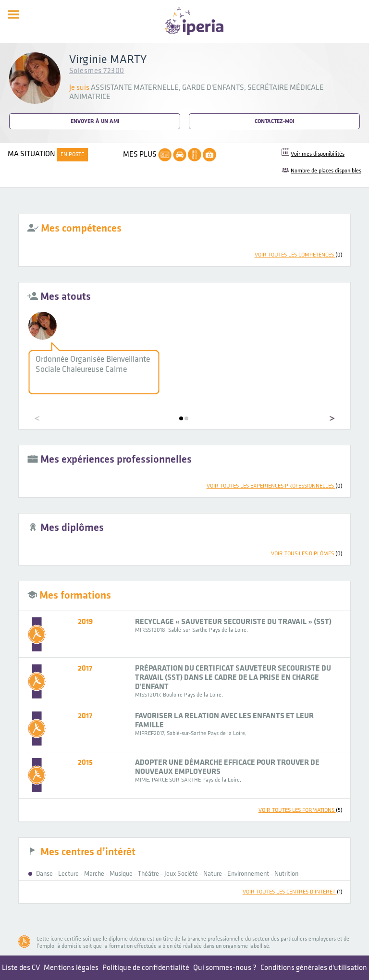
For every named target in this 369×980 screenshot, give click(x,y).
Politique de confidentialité (146, 968)
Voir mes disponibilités (318, 154)
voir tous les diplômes (307, 554)
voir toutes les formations (301, 810)
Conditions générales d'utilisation (314, 968)
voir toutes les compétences (299, 255)
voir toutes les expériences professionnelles (275, 486)
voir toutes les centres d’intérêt (293, 892)
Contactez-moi (274, 121)
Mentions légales (71, 968)
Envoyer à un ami (95, 121)
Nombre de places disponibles (326, 171)
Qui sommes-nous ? (225, 968)
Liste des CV (21, 968)
